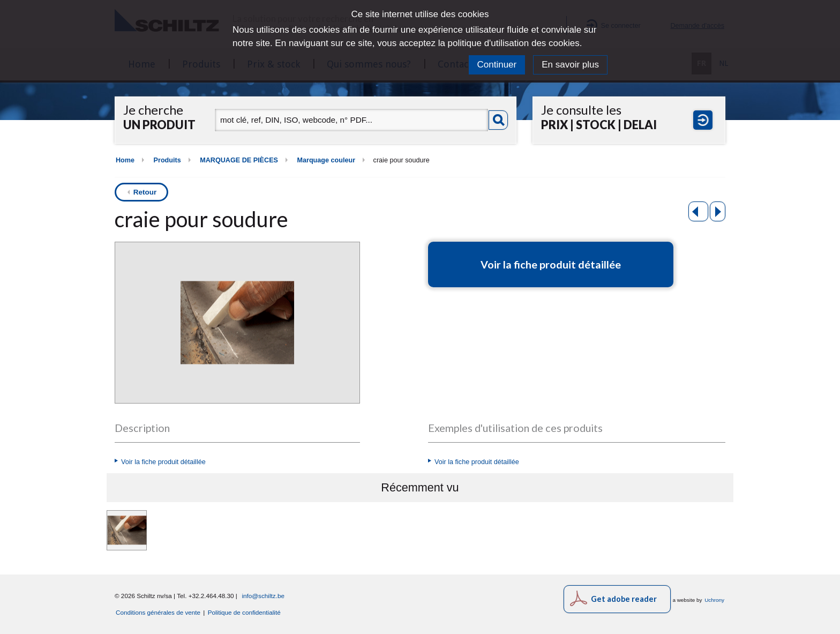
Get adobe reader (624, 599)
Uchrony (714, 600)
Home (125, 160)
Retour (145, 192)
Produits (167, 160)
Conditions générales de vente (158, 612)
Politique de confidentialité (244, 612)
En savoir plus (570, 65)
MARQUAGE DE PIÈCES (239, 160)
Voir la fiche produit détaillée (163, 462)
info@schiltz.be (263, 596)
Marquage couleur (326, 160)
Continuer (497, 65)
